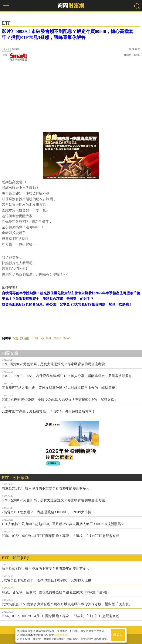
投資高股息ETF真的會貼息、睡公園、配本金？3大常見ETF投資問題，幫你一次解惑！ (67, 304)
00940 (66, 338)
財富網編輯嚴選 (18, 57)
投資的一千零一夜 (32, 338)
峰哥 (49, 338)
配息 (16, 338)
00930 (57, 338)
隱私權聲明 (61, 635)
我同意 (118, 635)
